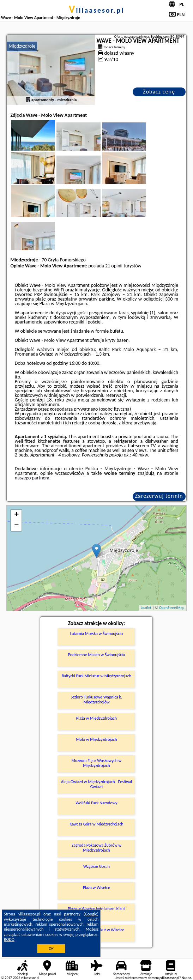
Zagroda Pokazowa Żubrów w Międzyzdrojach (96, 848)
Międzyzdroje (22, 46)
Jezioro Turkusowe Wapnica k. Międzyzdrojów (96, 700)
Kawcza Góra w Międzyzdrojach (96, 824)
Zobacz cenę (159, 92)
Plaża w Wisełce (96, 888)
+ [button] (16, 515)
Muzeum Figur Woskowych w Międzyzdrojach (97, 763)
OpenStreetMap (172, 608)
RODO (9, 939)
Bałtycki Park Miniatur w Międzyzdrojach (96, 676)
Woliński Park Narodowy (96, 803)
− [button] (16, 526)
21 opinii (114, 266)
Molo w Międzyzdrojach (96, 739)
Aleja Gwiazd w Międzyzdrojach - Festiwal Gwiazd (96, 784)
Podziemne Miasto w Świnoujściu (97, 655)
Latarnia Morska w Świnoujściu (97, 634)
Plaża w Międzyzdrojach (96, 718)
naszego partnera (32, 478)
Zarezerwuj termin (159, 496)
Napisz (186, 978)
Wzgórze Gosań (96, 866)
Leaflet (146, 608)
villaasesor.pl (96, 10)
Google (91, 914)
